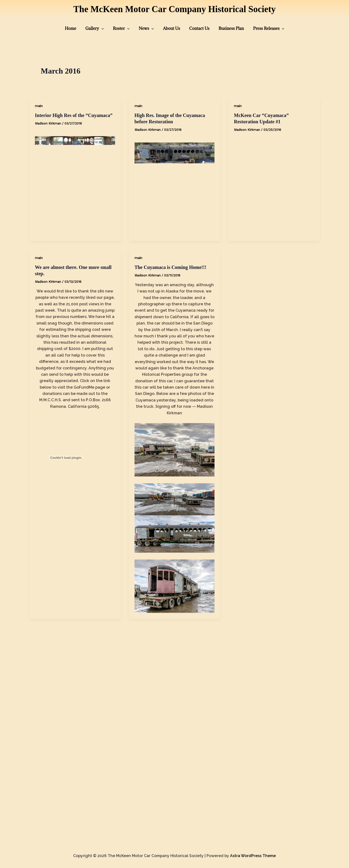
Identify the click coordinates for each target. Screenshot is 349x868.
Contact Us (197, 28)
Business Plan (227, 28)
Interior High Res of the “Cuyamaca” (74, 115)
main (39, 106)
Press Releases (263, 28)
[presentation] (106, 28)
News (147, 28)
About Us (171, 28)
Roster (124, 28)
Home (77, 28)
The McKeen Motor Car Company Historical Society (174, 9)
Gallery (99, 28)
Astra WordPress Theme (253, 856)
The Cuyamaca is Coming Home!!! (171, 267)
